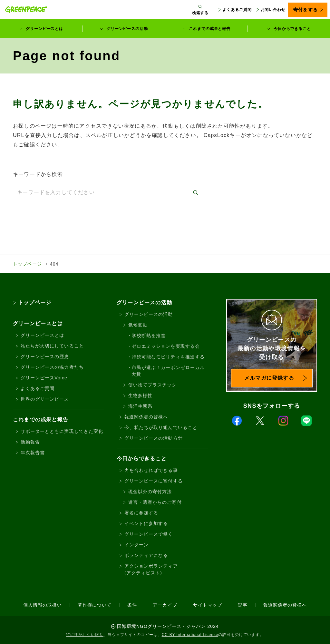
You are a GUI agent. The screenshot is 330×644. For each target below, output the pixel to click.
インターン (136, 545)
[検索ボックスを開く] (200, 10)
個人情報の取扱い (43, 605)
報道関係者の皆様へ (146, 417)
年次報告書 (33, 453)
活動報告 (30, 442)
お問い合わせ (273, 10)
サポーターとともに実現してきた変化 (62, 431)
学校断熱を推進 (149, 336)
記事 (243, 605)
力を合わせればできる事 (151, 470)
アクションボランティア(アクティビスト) (151, 569)
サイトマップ (208, 605)
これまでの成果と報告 (210, 29)
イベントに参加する (146, 523)
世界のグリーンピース (45, 399)
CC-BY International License (190, 635)
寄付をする (305, 10)
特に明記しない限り (85, 635)
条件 (132, 605)
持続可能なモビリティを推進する (168, 357)
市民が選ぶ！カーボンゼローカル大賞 (168, 371)
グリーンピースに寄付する (154, 481)
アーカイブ (165, 605)
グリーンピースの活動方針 (154, 438)
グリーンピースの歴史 (45, 356)
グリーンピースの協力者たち (52, 367)
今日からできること (292, 29)
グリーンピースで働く (149, 534)
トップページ (27, 264)
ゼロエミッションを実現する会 (166, 346)
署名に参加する (141, 513)
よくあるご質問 (237, 10)
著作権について (95, 605)
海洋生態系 (140, 406)
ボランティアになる (146, 555)
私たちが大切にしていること (52, 346)
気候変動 (138, 325)
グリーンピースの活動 (127, 29)
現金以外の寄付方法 (150, 492)
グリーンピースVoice (44, 378)
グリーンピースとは (44, 29)
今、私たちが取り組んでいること (161, 427)
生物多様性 (140, 395)
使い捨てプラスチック (153, 385)
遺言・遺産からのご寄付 (155, 502)
